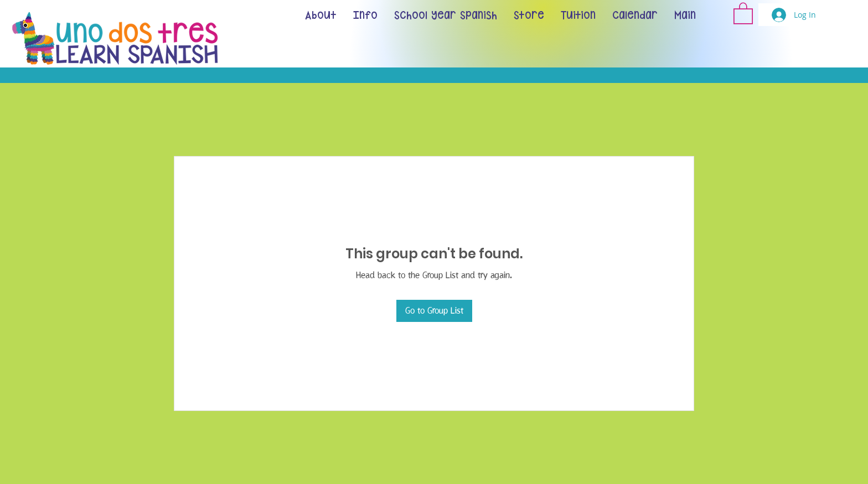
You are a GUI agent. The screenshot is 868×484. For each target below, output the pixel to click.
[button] (743, 13)
